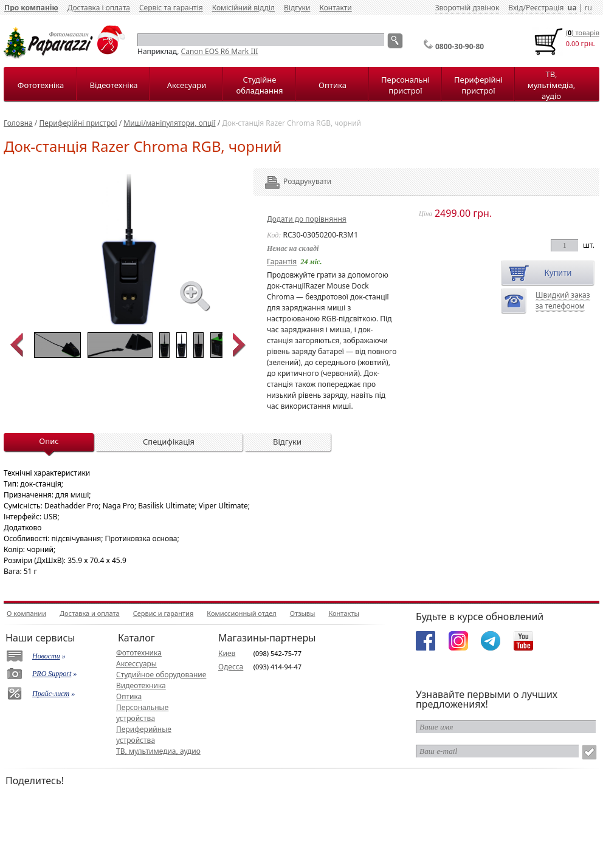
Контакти (335, 8)
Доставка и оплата (90, 613)
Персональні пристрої (405, 85)
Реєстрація (545, 8)
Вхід (515, 8)
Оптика (333, 85)
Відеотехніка (113, 85)
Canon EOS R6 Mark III (220, 51)
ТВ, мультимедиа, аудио (158, 751)
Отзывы (303, 613)
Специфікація (169, 442)
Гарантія (282, 261)
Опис (49, 441)
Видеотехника (141, 685)
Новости (46, 656)
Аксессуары (136, 664)
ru (588, 8)
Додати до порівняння (307, 219)
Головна (18, 123)
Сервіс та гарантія (171, 8)
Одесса (231, 667)
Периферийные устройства (144, 735)
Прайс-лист (51, 694)
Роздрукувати (291, 181)
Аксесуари (187, 85)
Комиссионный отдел (241, 613)
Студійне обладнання (260, 85)
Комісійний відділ (243, 8)
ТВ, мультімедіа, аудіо (551, 85)
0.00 (573, 43)
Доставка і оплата (99, 8)
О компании (26, 613)
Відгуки (297, 8)
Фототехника (139, 653)
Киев (227, 653)
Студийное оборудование (161, 675)
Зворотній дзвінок (467, 8)
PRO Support (52, 674)
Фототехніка (41, 85)
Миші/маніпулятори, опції (169, 123)
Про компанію (31, 8)
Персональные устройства (142, 713)
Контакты (343, 613)
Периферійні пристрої (478, 85)
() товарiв (583, 32)
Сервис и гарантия (164, 613)
